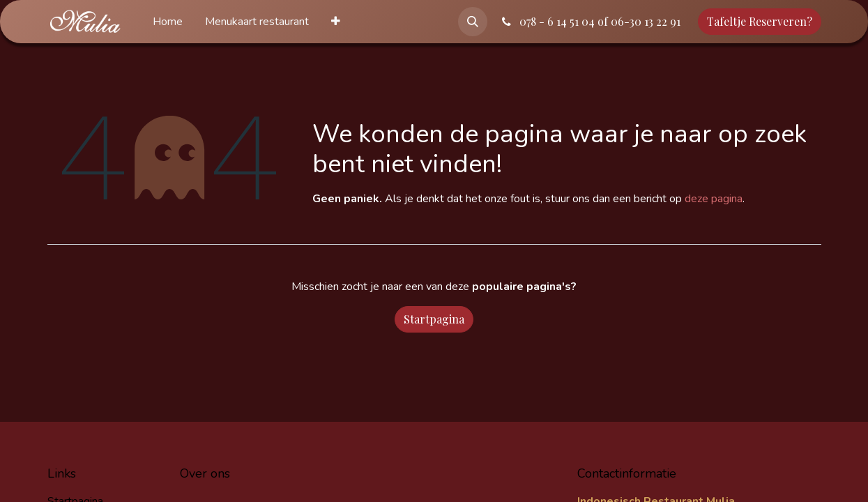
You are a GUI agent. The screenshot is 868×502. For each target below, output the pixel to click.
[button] (473, 22)
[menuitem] (168, 22)
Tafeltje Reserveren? (760, 21)
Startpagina (434, 319)
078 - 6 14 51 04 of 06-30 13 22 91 (590, 21)
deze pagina (714, 199)
